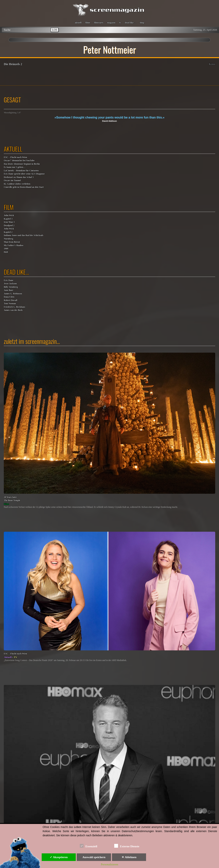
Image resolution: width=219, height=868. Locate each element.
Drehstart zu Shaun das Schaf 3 (19, 177)
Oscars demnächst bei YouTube (19, 160)
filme (88, 23)
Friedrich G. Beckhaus (14, 307)
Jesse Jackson (10, 284)
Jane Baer (9, 290)
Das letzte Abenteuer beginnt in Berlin (22, 164)
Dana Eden (9, 297)
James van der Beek (13, 310)
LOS (55, 30)
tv (120, 23)
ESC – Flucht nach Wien (15, 157)
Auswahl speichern (94, 857)
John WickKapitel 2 (9, 230)
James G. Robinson (13, 294)
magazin (111, 23)
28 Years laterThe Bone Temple (12, 499)
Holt (6, 252)
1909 (6, 249)
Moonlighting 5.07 (12, 113)
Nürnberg (8, 239)
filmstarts (99, 23)
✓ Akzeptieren (59, 857)
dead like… (130, 23)
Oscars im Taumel (12, 180)
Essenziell (89, 846)
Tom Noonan (10, 304)
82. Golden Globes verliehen (17, 184)
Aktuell (8, 657)
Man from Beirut (12, 242)
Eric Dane (9, 280)
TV (16, 657)
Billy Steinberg (11, 287)
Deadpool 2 (9, 225)
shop (142, 23)
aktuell (78, 23)
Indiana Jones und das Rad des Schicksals (24, 235)
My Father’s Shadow (14, 245)
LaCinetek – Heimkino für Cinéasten (21, 171)
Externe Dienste (127, 846)
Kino (212, 64)
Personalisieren (109, 864)
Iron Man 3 (9, 222)
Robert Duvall (11, 300)
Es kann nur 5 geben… (15, 167)
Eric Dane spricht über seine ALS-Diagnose (24, 174)
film (9, 207)
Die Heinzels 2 (13, 64)
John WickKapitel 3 (9, 217)
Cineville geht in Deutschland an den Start (24, 187)
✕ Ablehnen (129, 857)
